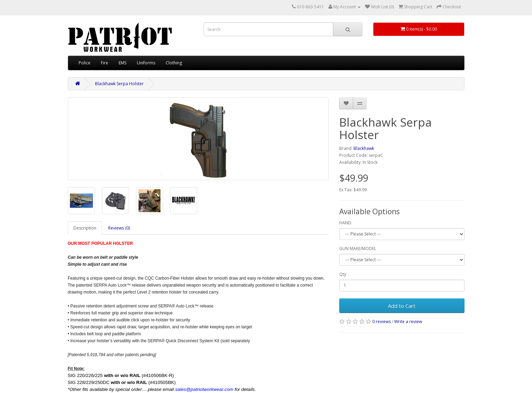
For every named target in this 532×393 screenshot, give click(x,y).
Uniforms (146, 63)
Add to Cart (402, 306)
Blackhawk (364, 148)
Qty (343, 274)
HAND (345, 223)
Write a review (408, 322)
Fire (105, 63)
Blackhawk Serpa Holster (119, 84)
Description (85, 228)
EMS (122, 63)
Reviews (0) (119, 228)
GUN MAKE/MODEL (358, 248)
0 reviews (382, 322)
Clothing (174, 63)
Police (85, 63)
